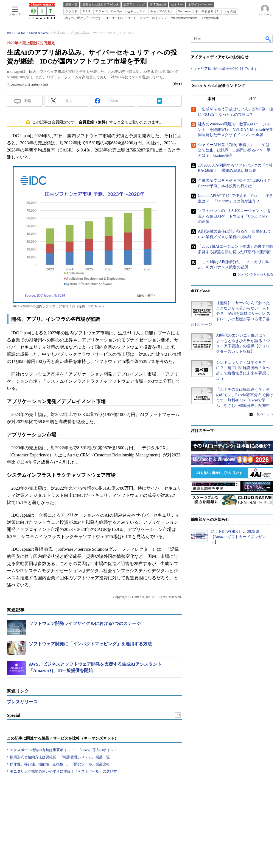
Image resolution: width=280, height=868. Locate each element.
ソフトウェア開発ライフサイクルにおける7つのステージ (85, 623)
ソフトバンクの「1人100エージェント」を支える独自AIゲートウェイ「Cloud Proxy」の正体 (235, 216)
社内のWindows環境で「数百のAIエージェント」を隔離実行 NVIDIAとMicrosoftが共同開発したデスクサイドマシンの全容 (235, 130)
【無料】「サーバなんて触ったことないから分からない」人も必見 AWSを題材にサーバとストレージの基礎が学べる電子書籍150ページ (231, 314)
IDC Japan (95, 306)
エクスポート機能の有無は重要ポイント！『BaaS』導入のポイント (64, 750)
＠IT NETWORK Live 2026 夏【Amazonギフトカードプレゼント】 (238, 537)
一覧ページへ (263, 414)
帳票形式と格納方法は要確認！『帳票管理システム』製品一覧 (60, 757)
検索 (268, 39)
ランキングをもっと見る (255, 274)
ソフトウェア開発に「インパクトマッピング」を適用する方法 (90, 644)
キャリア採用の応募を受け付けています (226, 69)
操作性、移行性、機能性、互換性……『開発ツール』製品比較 (60, 764)
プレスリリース (22, 702)
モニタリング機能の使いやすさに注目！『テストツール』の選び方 (63, 771)
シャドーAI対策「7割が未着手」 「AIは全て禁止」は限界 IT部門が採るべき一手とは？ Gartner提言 (234, 150)
